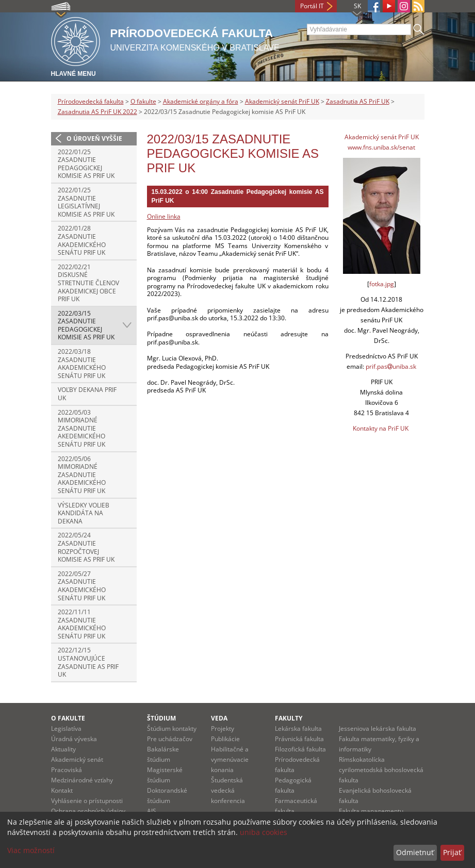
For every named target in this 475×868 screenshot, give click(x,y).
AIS (152, 811)
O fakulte (143, 101)
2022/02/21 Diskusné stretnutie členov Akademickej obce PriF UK (88, 283)
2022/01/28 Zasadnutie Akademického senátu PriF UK (82, 240)
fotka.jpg (382, 284)
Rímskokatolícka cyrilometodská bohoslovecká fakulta (381, 770)
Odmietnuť (415, 852)
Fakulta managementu (371, 811)
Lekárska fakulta (298, 728)
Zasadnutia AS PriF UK (358, 101)
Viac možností (31, 850)
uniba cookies (264, 832)
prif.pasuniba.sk (391, 366)
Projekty (223, 728)
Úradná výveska (74, 739)
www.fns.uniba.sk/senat (381, 147)
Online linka (164, 216)
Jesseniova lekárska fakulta (378, 728)
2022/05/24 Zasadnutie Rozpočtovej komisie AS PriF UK (86, 547)
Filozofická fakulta (300, 749)
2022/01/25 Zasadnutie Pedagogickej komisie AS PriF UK (86, 164)
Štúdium (161, 718)
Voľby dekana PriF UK (87, 394)
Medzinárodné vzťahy (82, 780)
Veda (219, 718)
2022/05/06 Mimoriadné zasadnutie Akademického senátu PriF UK (82, 475)
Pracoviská (67, 770)
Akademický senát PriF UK (282, 101)
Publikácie (225, 739)
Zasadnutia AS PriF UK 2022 (97, 112)
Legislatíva (66, 728)
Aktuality (63, 749)
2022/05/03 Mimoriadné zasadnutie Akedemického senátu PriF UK (81, 428)
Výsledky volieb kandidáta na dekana (84, 513)
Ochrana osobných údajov (88, 811)
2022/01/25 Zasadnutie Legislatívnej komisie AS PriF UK (86, 202)
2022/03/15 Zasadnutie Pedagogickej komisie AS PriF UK (86, 325)
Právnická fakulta (299, 739)
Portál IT (312, 6)
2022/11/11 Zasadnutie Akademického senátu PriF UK (82, 624)
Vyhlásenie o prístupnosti (87, 801)
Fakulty (289, 718)
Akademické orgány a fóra (201, 101)
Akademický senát (77, 759)
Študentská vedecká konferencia (228, 790)
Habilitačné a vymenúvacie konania (230, 759)
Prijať (452, 852)
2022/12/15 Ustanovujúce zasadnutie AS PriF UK (88, 662)
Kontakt (62, 790)
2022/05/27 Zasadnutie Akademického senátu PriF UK (82, 586)
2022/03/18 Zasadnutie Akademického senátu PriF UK (82, 364)
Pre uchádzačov (170, 739)
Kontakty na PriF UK (381, 428)
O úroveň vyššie (94, 138)
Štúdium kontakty (172, 728)
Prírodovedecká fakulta (91, 101)
